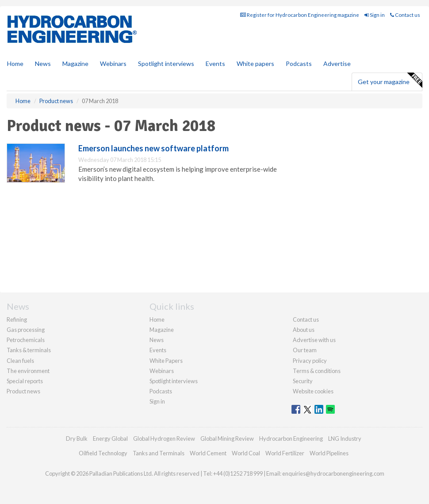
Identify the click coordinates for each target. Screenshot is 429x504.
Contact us (405, 15)
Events (215, 63)
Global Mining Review (227, 439)
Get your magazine (390, 81)
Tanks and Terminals (159, 453)
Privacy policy (310, 361)
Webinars (113, 63)
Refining (17, 319)
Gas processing (26, 330)
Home (15, 63)
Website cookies (313, 391)
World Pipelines (329, 453)
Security (303, 381)
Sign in (375, 15)
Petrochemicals (26, 340)
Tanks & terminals (29, 350)
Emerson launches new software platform (153, 148)
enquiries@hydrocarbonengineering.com (333, 473)
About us (304, 330)
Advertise (337, 63)
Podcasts (299, 63)
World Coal (246, 453)
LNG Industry (345, 439)
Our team (305, 350)
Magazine (75, 63)
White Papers (166, 361)
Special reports (25, 381)
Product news (23, 391)
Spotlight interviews (166, 63)
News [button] (43, 63)
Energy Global (110, 439)
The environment (28, 371)
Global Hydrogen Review (164, 439)
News (157, 340)
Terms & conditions (317, 371)
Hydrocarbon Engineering (291, 439)
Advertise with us (314, 340)
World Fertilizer (285, 453)
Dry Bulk (77, 439)
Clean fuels (20, 361)
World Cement (208, 453)
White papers (255, 63)
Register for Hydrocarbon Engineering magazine (300, 15)
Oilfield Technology (103, 453)
